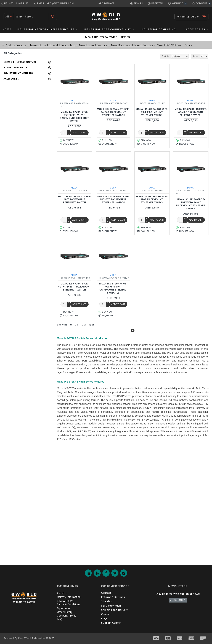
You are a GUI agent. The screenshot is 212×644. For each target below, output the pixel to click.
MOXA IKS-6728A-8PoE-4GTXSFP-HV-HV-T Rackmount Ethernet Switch (74, 117)
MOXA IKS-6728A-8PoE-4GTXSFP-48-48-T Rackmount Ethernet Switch (191, 204)
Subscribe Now (179, 600)
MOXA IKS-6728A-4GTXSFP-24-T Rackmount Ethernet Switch (152, 112)
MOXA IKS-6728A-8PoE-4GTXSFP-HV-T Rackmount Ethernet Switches (113, 288)
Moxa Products (17, 45)
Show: (196, 56)
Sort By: (159, 56)
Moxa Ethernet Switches (93, 45)
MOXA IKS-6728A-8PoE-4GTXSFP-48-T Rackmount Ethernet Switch (75, 287)
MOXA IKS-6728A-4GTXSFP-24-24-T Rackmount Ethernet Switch (113, 112)
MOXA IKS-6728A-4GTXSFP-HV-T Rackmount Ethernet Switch (152, 200)
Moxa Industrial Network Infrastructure (52, 45)
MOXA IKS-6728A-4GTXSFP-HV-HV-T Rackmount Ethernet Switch (113, 200)
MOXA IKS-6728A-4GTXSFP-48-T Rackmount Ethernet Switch (74, 200)
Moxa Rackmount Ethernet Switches (132, 45)
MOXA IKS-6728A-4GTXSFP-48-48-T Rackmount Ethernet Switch (191, 112)
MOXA (74, 101)
